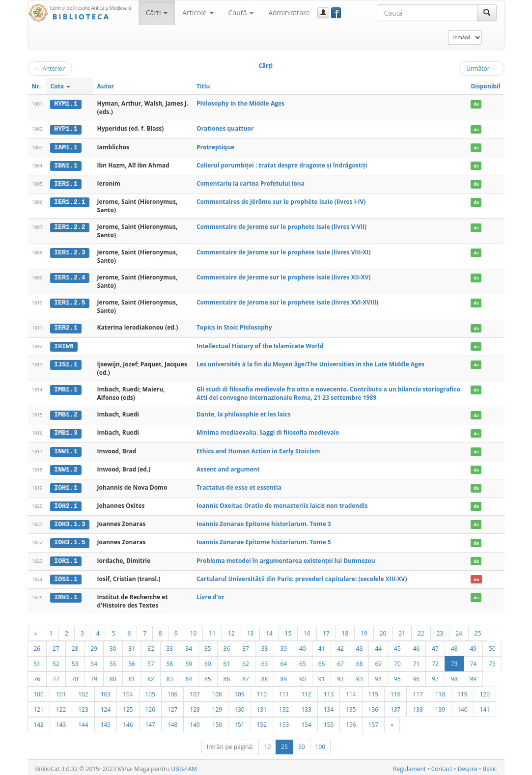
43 (360, 645)
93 (360, 676)
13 (251, 630)
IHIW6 (64, 345)
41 (322, 645)
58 (170, 661)
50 (492, 645)
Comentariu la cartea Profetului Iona (251, 183)
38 (265, 645)
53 (75, 661)
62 (246, 661)
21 (402, 630)
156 (351, 721)
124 (106, 706)
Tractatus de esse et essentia (239, 485)
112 (306, 691)
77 (56, 676)
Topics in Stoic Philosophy (234, 327)
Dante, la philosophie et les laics (244, 413)
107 (195, 691)
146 (128, 721)
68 (360, 661)
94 (378, 676)
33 (170, 645)
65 (303, 661)
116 (395, 691)
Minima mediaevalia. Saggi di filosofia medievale (268, 431)
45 (397, 645)
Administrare (289, 13)
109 (239, 691)
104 (128, 691)
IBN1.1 (66, 165)
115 (373, 691)
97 (435, 676)
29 (94, 645)
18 (345, 630)
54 (94, 661)
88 (265, 676)
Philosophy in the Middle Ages (240, 103)
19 (364, 630)
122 (61, 706)
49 (474, 645)
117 (418, 691)
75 (492, 661)
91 (322, 676)
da (476, 104)
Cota (60, 86)
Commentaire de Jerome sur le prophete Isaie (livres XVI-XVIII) (287, 302)
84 (189, 676)
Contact (442, 766)
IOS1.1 (66, 576)
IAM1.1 (66, 147)
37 (246, 645)
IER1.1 (66, 183)
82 (151, 676)
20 (383, 630)
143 (61, 721)
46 (417, 645)
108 (217, 691)
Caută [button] (241, 13)
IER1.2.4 (70, 277)
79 (94, 676)
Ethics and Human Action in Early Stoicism (258, 450)
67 (340, 661)
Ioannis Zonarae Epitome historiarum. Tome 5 (264, 540)
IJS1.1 (66, 363)
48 (454, 645)
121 (39, 706)
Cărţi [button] (157, 13)
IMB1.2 (66, 414)
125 (128, 706)
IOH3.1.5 (70, 540)
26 (37, 645)
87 (246, 676)
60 (208, 661)
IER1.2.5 (70, 302)
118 (440, 691)
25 (478, 630)
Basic (490, 766)
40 (303, 645)
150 (217, 721)
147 (150, 721)
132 (284, 706)
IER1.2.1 (70, 201)
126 (150, 706)
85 (208, 676)
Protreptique (215, 147)
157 (373, 721)
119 (462, 691)
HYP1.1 (66, 129)
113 (329, 691)
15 (288, 630)
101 (61, 691)
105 (150, 691)
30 (113, 645)
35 (208, 645)
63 (265, 661)
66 (322, 661)
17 (326, 630)
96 (417, 676)
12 (231, 630)
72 (435, 661)
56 (132, 661)
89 (283, 676)
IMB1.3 (66, 432)
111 (284, 691)
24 (459, 630)
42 (340, 645)
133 (306, 706)
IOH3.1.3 (70, 522)
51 (37, 661)
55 (113, 661)
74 (474, 661)
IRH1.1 (66, 594)
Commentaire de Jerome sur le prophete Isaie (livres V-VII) (281, 226)
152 (262, 721)
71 (417, 661)
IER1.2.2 (70, 226)
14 (269, 630)
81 (132, 676)
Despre (468, 766)
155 (329, 721)
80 (113, 676)
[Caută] (487, 13)
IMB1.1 (66, 388)
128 (195, 706)
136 (373, 706)
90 (303, 676)
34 (189, 645)
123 (83, 706)
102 (83, 691)
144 (83, 721)
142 (39, 721)
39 (283, 645)
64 (283, 661)
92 (340, 676)
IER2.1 (66, 327)
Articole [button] (198, 13)
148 (172, 721)
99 (474, 676)
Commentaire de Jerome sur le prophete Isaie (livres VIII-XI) (283, 251)
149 (195, 721)
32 (151, 645)
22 (421, 630)
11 (212, 630)
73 (454, 661)
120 (485, 691)
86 (227, 676)
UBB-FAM (184, 766)
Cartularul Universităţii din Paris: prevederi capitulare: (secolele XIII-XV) (302, 576)
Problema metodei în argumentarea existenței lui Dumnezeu (286, 558)
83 (170, 676)
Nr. (37, 86)
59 (189, 661)
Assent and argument (228, 467)
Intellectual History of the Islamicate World (260, 345)
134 (329, 706)
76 (37, 676)
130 (239, 706)
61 (227, 661)
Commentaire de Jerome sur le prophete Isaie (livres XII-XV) (283, 276)
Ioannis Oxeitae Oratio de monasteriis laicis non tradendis (282, 504)
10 (194, 630)
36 (227, 645)
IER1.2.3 (70, 251)
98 (454, 676)
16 (307, 630)
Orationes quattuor (225, 128)
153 (284, 721)
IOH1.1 (66, 486)
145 (106, 721)
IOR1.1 (66, 558)
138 (418, 706)
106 (172, 691)
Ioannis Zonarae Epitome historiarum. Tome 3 (264, 522)
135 (351, 706)
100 (39, 691)
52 (56, 661)
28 (75, 645)
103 (106, 691)
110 (262, 691)
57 (151, 661)
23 (440, 630)
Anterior (50, 68)
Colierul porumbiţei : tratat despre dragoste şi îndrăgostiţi (282, 165)
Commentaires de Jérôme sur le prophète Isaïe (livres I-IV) (281, 201)
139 (440, 706)
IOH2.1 (66, 504)
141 (485, 706)
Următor (481, 68)
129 (217, 706)
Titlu (203, 86)
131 (262, 706)
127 (172, 706)
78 (75, 676)
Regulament (409, 766)
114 (351, 691)
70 (397, 661)
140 (462, 706)
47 (435, 645)
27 (56, 645)
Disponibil (485, 86)
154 (306, 721)
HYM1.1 (66, 104)
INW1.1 (66, 450)
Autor (106, 86)
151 (239, 721)
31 (132, 645)
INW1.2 (66, 468)
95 (397, 676)
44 (378, 645)
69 (378, 661)
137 (395, 706)
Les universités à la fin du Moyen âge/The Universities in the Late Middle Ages (310, 363)
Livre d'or (210, 594)
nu (476, 576)
